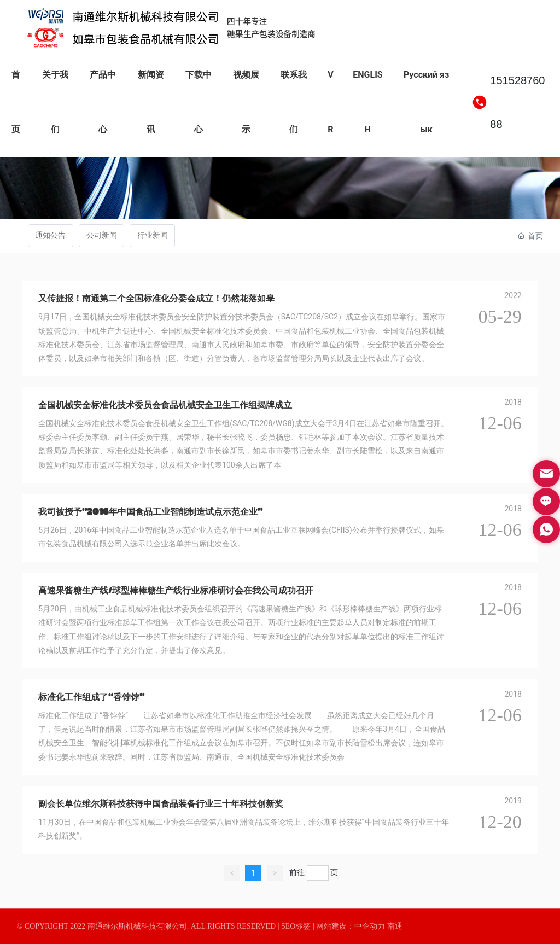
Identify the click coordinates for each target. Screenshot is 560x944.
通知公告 (50, 235)
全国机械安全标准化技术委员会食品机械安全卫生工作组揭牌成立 (165, 404)
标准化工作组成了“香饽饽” (91, 697)
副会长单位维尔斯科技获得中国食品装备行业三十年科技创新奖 (161, 803)
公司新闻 (102, 235)
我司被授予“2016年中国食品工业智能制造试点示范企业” (150, 511)
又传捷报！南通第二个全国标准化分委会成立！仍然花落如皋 (156, 298)
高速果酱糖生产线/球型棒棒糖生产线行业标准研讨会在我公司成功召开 (176, 590)
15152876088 (517, 102)
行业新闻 (153, 235)
